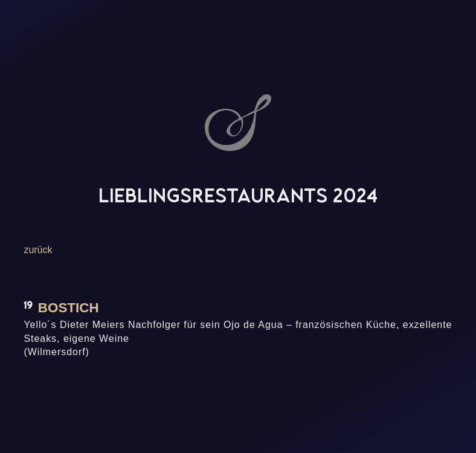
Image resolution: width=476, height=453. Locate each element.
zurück (38, 250)
